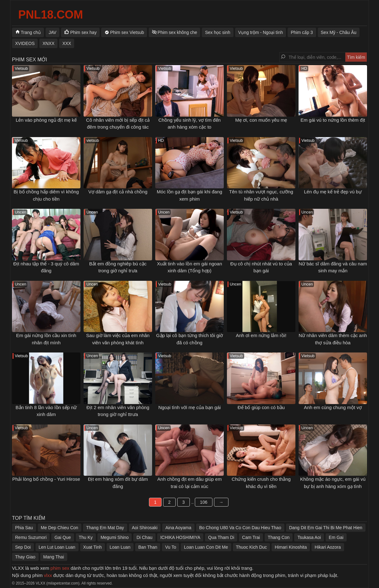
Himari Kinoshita (291, 547)
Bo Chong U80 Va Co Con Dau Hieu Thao (240, 528)
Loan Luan (120, 547)
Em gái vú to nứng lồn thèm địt (333, 120)
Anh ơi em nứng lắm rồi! (261, 335)
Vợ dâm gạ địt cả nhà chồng (118, 192)
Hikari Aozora (328, 547)
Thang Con (279, 537)
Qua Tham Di (221, 537)
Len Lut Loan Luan (57, 547)
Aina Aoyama (178, 528)
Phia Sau (24, 528)
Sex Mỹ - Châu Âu (339, 32)
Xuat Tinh (93, 547)
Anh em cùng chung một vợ (333, 407)
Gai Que (63, 537)
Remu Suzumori (31, 537)
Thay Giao (25, 557)
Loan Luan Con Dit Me (206, 547)
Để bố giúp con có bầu (261, 407)
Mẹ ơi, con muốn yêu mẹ (261, 120)
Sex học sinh (217, 32)
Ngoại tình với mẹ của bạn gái (190, 407)
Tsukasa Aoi (309, 537)
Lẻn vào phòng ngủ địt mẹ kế (46, 120)
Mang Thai (54, 557)
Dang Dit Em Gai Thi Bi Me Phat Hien (326, 528)
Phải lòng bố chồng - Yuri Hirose (46, 479)
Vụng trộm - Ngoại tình (261, 32)
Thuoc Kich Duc (252, 547)
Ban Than (148, 547)
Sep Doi (23, 547)
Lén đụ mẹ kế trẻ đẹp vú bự (333, 192)
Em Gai (336, 537)
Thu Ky (86, 537)
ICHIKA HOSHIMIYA (180, 537)
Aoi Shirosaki (145, 528)
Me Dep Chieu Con (60, 528)
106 (203, 502)
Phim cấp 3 (302, 32)
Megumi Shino (115, 537)
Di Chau (144, 537)
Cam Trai (251, 537)
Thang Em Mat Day (105, 528)
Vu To (170, 547)
